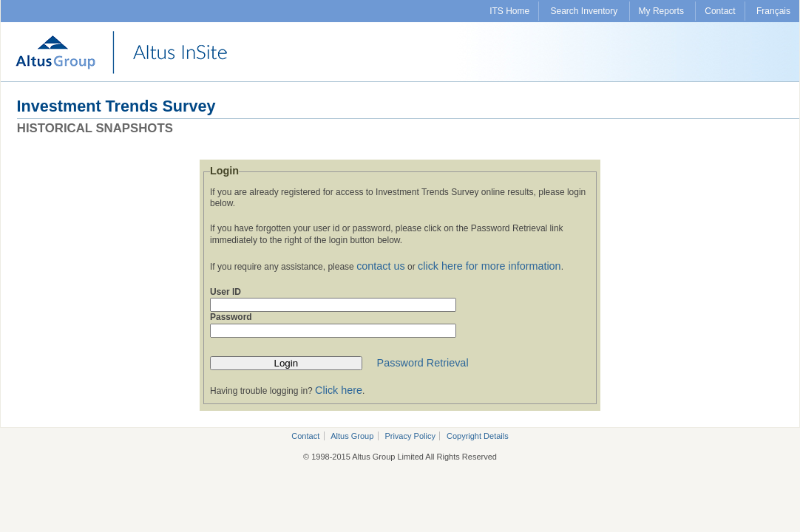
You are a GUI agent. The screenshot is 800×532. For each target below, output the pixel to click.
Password (231, 317)
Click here (339, 390)
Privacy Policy (410, 436)
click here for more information (489, 266)
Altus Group (352, 436)
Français (773, 11)
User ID (226, 292)
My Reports (661, 11)
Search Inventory (584, 11)
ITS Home (509, 11)
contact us (381, 266)
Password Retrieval (423, 363)
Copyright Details (478, 436)
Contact (720, 11)
